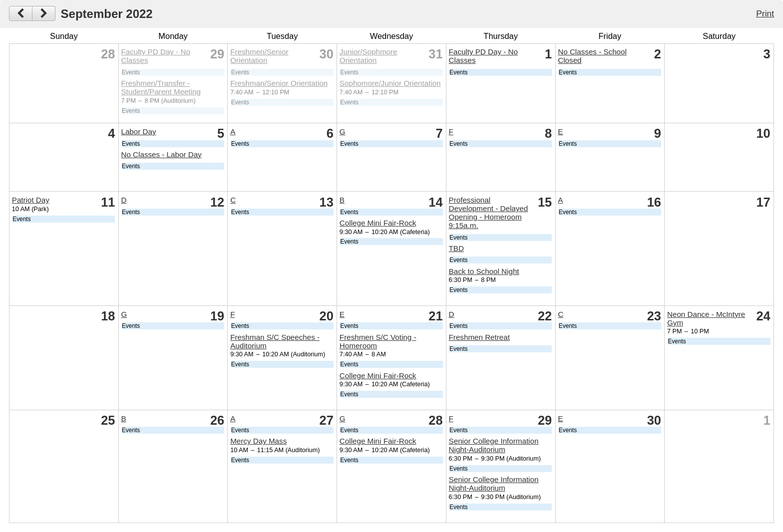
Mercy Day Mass (258, 441)
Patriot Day (31, 200)
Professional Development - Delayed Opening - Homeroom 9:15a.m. (489, 213)
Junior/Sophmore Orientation (369, 56)
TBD (456, 248)
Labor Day (138, 132)
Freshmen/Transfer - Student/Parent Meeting (161, 87)
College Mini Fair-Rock (378, 223)
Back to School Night (484, 271)
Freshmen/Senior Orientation (259, 56)
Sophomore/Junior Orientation (390, 83)
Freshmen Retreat (479, 337)
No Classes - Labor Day (161, 154)
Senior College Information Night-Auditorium (494, 445)
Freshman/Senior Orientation (279, 83)
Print (765, 13)
